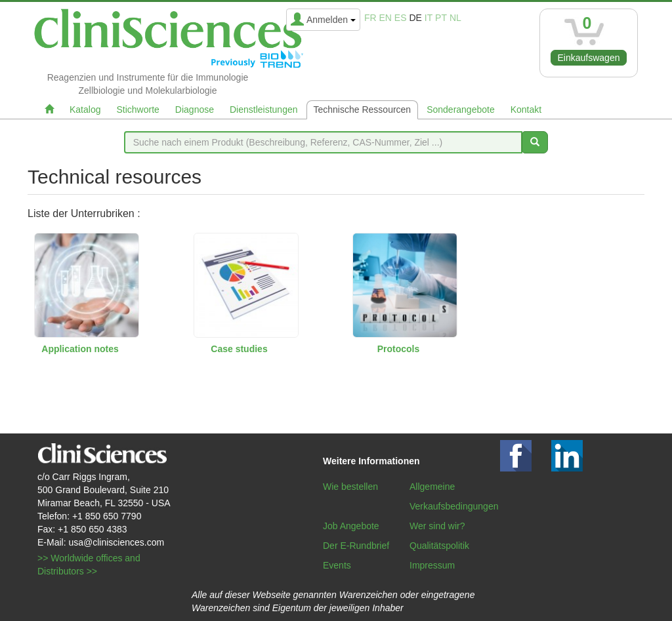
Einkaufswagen (589, 58)
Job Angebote (351, 526)
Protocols (399, 349)
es (401, 18)
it (429, 18)
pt (441, 18)
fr (370, 18)
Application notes (80, 349)
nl (455, 18)
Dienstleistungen (264, 110)
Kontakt (526, 110)
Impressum (432, 565)
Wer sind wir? (437, 526)
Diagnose (195, 110)
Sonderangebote (461, 110)
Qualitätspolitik (439, 546)
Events (337, 565)
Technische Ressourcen (363, 110)
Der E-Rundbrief (356, 546)
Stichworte (137, 110)
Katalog (85, 110)
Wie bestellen (350, 487)
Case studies (239, 349)
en (386, 18)
